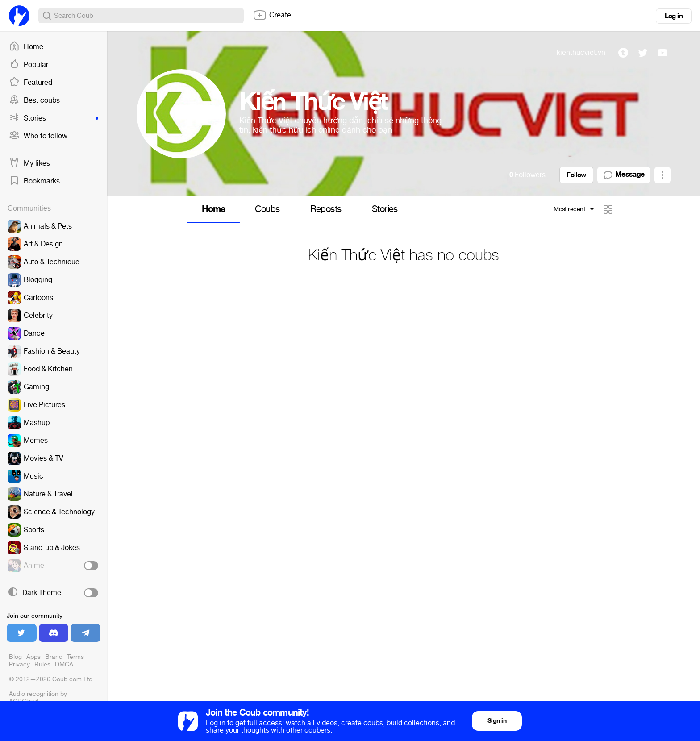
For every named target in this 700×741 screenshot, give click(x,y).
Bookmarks (34, 181)
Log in (674, 16)
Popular (29, 65)
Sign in (497, 721)
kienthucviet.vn (581, 52)
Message (624, 175)
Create (272, 15)
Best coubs (34, 100)
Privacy (19, 664)
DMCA (64, 664)
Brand (54, 657)
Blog (15, 657)
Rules (42, 664)
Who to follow (38, 136)
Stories (54, 118)
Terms (75, 657)
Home (26, 47)
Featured (31, 83)
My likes (29, 163)
